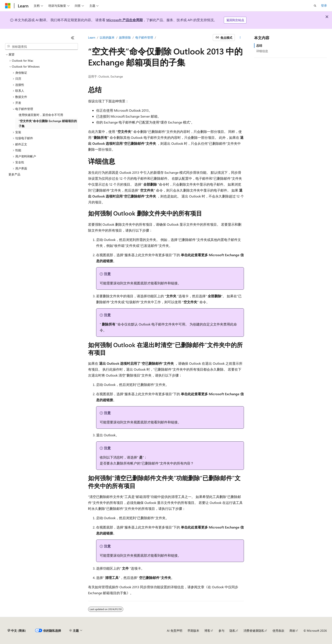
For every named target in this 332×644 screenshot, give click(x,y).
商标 (292, 631)
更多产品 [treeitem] (14, 174)
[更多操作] (240, 38)
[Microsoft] (8, 6)
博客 (207, 631)
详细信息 (262, 51)
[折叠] (73, 38)
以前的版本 (107, 37)
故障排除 (125, 37)
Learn (92, 37)
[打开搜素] (315, 6)
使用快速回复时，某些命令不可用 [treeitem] (41, 115)
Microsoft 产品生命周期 (125, 20)
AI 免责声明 (175, 631)
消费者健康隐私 (254, 631)
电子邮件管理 (144, 37)
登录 (324, 5)
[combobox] (41, 47)
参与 (221, 631)
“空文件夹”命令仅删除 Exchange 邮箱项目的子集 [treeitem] (48, 124)
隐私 (232, 631)
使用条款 (278, 631)
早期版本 (193, 631)
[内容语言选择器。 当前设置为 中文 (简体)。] (17, 631)
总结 (259, 45)
